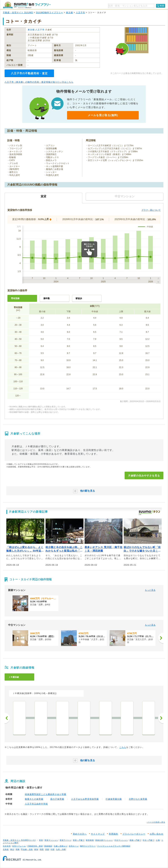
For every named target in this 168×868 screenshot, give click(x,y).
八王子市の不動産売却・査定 (29, 73)
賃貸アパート (65, 840)
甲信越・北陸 (27, 849)
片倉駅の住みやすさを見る (144, 476)
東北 (12, 849)
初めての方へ (80, 834)
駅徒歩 (79, 298)
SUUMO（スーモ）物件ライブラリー (27, 5)
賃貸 (41, 840)
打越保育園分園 (114, 799)
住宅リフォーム (19, 846)
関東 (18, 849)
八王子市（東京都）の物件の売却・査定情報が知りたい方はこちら (39, 82)
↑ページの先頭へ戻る (156, 822)
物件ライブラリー (88, 846)
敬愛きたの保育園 (34, 799)
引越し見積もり (60, 846)
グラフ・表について (151, 210)
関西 (42, 849)
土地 (158, 840)
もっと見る (150, 590)
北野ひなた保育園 (138, 799)
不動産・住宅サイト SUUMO (18, 13)
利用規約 (113, 834)
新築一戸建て (135, 840)
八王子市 (80, 13)
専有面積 (15, 298)
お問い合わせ (157, 834)
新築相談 (48, 846)
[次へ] (161, 638)
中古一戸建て (148, 840)
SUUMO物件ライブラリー (50, 13)
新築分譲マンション (104, 840)
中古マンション (121, 840)
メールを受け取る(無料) (103, 115)
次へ (161, 718)
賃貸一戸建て (79, 840)
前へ (7, 718)
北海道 (6, 849)
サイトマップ (98, 834)
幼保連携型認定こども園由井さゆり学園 (46, 794)
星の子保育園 (57, 799)
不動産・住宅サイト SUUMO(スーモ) (19, 840)
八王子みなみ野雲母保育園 (85, 799)
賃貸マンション (51, 840)
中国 (52, 849)
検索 (162, 6)
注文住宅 (7, 846)
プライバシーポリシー (134, 834)
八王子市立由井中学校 (36, 804)
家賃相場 (90, 840)
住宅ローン (74, 846)
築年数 (47, 298)
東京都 (69, 13)
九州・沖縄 (61, 849)
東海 (36, 849)
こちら (123, 747)
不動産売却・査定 (35, 846)
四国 (47, 849)
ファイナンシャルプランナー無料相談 (114, 846)
